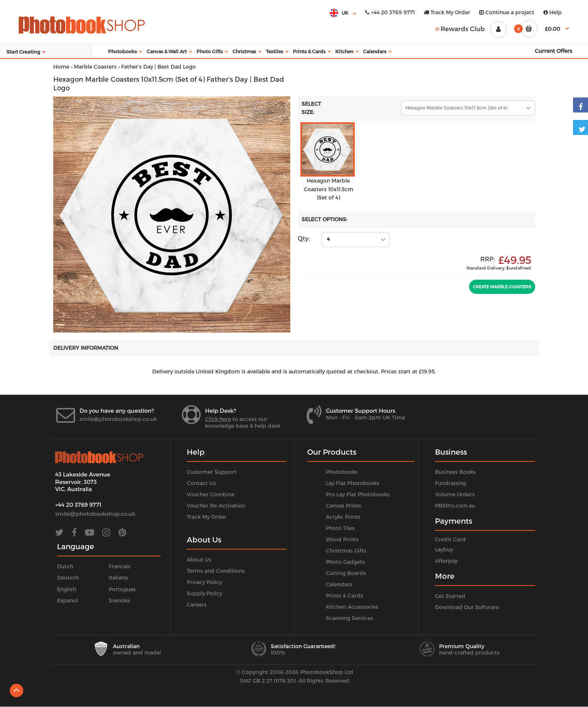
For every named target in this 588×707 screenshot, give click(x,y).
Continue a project (507, 12)
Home (61, 67)
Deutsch (68, 577)
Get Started (450, 596)
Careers (197, 604)
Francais (120, 566)
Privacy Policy (204, 582)
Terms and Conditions (216, 571)
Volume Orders (455, 494)
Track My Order (447, 12)
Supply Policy (204, 593)
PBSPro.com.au (455, 506)
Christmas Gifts (346, 550)
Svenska (119, 600)
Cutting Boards (346, 573)
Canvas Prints (343, 506)
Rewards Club (460, 28)
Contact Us (201, 483)
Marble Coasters (95, 67)
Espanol (67, 600)
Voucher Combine (211, 494)
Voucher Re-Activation (216, 506)
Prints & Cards (344, 595)
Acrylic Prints (343, 517)
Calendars (339, 584)
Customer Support (212, 472)
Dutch (65, 566)
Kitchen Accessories (352, 607)
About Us (199, 559)
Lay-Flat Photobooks (352, 483)
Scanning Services (349, 618)
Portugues (122, 589)
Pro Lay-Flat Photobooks (358, 494)
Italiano (118, 577)
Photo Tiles (340, 528)
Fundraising (451, 483)
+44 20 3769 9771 (390, 12)
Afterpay (446, 561)
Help (553, 12)
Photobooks (342, 472)
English (67, 589)
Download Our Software (467, 607)
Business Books (455, 472)
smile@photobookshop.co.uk (118, 419)
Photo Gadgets (345, 562)
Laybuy (444, 549)
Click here (218, 419)
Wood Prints (342, 539)
